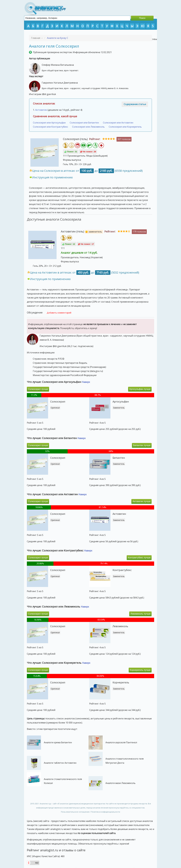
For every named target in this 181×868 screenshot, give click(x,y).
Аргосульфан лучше (140, 389)
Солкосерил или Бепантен (84, 123)
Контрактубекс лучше (139, 558)
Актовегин (41, 110)
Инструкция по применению (53, 177)
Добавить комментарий (59, 313)
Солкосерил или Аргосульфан (49, 123)
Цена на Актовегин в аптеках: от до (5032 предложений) (85, 272)
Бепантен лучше (142, 445)
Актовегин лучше (141, 501)
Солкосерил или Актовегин (118, 123)
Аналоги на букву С (58, 38)
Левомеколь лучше (140, 614)
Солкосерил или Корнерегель (125, 127)
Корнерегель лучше (140, 670)
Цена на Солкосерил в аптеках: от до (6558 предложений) (87, 171)
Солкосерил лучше (38, 389)
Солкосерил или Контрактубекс (50, 127)
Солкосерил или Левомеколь (88, 127)
